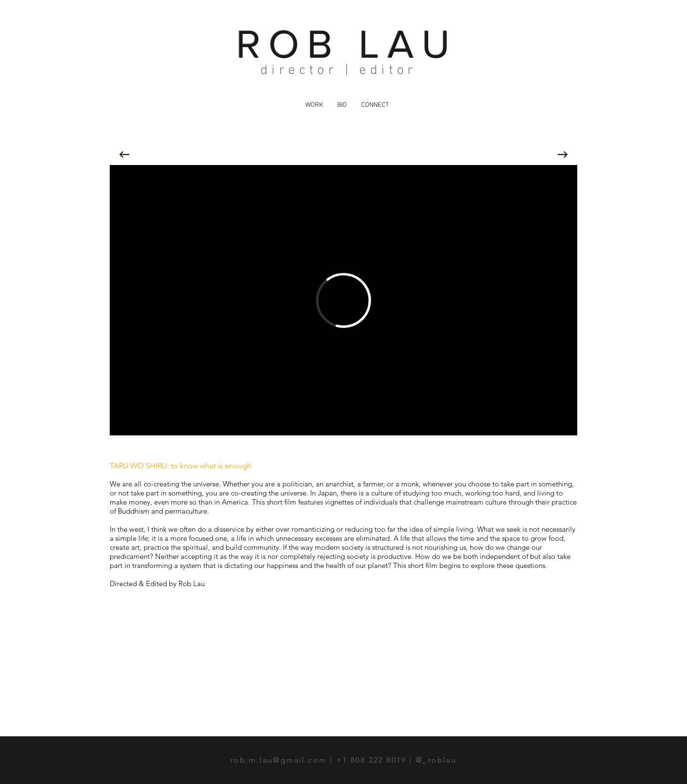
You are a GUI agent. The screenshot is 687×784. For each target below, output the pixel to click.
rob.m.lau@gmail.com (279, 760)
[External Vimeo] (343, 300)
